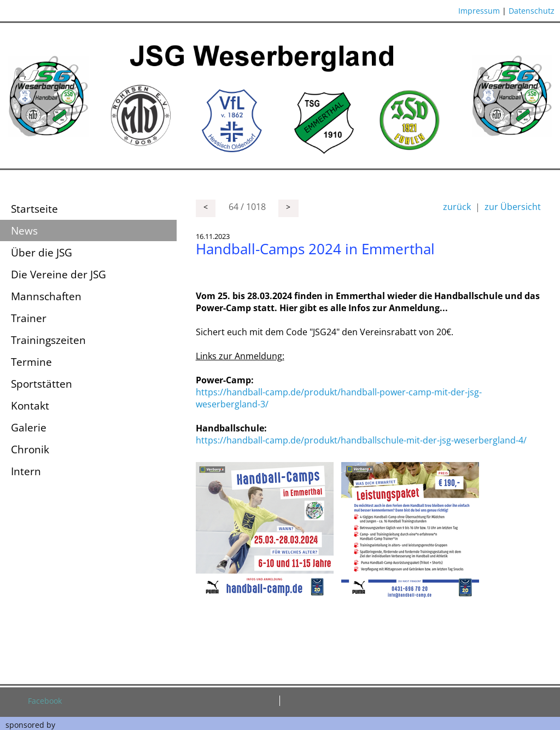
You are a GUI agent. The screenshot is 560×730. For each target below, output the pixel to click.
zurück (457, 207)
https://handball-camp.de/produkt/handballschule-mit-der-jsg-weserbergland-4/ (361, 440)
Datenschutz (532, 11)
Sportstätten (42, 384)
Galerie (29, 427)
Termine (31, 362)
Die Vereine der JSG (59, 274)
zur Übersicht (513, 207)
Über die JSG (42, 252)
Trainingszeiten (48, 340)
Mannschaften (46, 296)
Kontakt (30, 405)
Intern (26, 471)
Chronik (30, 449)
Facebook (45, 701)
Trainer (29, 318)
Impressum (479, 11)
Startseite (34, 209)
